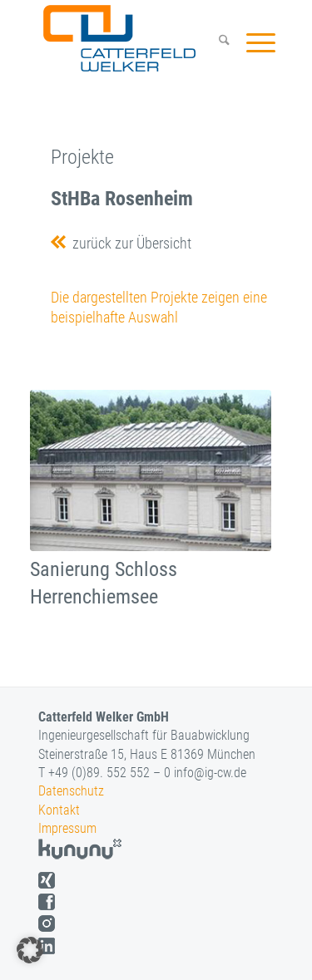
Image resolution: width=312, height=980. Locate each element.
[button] (30, 950)
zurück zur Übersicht (129, 243)
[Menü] (253, 42)
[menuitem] (216, 42)
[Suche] (216, 42)
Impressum (67, 828)
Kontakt (59, 810)
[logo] (135, 38)
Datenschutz (71, 791)
